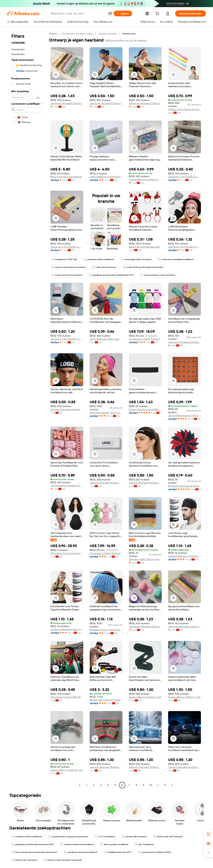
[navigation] (27, 410)
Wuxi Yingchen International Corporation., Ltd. (67, 177)
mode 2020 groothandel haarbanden (143, 267)
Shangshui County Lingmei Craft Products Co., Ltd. (67, 553)
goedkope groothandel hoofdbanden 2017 (111, 275)
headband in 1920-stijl (64, 259)
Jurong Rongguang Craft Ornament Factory (185, 415)
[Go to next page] (172, 785)
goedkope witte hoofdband (99, 259)
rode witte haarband (104, 267)
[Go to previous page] (80, 785)
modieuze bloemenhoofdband (77, 844)
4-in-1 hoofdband (105, 837)
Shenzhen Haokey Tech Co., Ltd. (106, 413)
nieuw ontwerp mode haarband (158, 275)
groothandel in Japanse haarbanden (68, 837)
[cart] (158, 14)
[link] (208, 834)
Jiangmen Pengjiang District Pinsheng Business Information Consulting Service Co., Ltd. (67, 103)
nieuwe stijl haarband (134, 837)
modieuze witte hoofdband (27, 837)
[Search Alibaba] (78, 13)
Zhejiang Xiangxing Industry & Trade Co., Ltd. (185, 556)
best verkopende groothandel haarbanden (34, 852)
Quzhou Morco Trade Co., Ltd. (145, 697)
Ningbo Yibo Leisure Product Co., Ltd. (106, 700)
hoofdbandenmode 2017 (118, 852)
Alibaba (53, 34)
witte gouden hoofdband (114, 844)
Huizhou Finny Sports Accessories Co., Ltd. (185, 109)
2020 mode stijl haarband (168, 837)
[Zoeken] (123, 13)
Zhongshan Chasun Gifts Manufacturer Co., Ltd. (67, 697)
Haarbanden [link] (129, 34)
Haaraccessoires (108, 34)
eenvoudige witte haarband (136, 259)
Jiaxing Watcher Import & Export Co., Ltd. (106, 177)
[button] (110, 13)
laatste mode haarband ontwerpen (63, 860)
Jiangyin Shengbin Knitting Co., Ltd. (67, 409)
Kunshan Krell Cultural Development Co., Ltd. (185, 486)
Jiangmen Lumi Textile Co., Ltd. (185, 177)
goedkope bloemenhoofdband (80, 852)
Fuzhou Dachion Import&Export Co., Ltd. (145, 409)
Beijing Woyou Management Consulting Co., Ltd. (145, 247)
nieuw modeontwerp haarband (68, 267)
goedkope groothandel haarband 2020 (33, 844)
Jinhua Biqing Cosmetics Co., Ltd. (145, 179)
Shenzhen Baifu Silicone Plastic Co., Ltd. (145, 559)
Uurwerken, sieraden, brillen (78, 34)
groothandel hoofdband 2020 (155, 852)
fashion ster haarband (24, 860)
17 (165, 785)
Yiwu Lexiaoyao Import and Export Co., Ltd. (106, 339)
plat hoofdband (144, 844)
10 (151, 785)
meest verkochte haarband (67, 275)
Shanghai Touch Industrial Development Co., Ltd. (106, 630)
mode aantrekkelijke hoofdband (176, 259)
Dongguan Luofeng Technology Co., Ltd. (145, 339)
